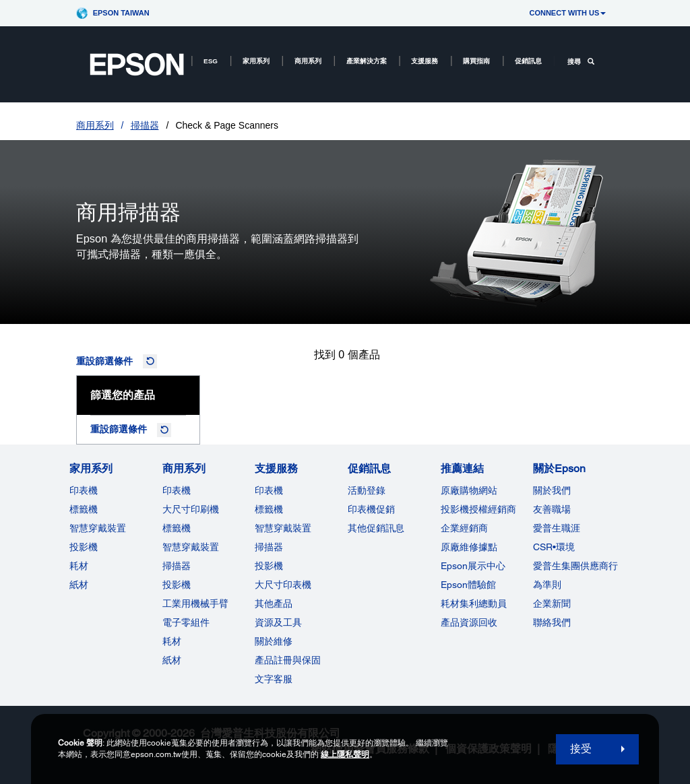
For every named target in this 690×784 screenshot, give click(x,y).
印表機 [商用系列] (177, 490)
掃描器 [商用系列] (177, 566)
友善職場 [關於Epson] (552, 509)
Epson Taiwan (121, 13)
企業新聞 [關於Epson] (552, 603)
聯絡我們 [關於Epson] (552, 622)
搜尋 (581, 62)
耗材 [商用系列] (172, 641)
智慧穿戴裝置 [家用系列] (98, 528)
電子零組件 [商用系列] (186, 622)
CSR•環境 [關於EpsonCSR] (554, 547)
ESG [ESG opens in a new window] (211, 61)
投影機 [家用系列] (84, 547)
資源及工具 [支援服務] (278, 622)
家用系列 (256, 61)
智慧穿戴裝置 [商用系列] (191, 547)
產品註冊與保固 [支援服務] (288, 660)
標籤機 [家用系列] (84, 509)
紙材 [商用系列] (172, 660)
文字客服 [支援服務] (274, 679)
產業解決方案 (367, 61)
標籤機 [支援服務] (269, 509)
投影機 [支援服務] (269, 566)
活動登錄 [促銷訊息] (367, 490)
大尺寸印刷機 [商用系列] (191, 509)
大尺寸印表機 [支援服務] (283, 585)
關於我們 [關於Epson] (552, 490)
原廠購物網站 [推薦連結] (469, 490)
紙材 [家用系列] (79, 585)
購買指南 (476, 61)
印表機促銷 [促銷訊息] (371, 509)
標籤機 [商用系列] (177, 528)
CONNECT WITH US (567, 13)
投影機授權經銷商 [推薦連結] (478, 509)
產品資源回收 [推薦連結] (469, 622)
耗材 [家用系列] (79, 566)
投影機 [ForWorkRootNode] (177, 585)
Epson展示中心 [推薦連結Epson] (473, 566)
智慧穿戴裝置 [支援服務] (283, 528)
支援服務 (425, 61)
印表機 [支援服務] (269, 490)
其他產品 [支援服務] (274, 603)
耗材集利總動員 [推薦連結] (474, 603)
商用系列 (308, 61)
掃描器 (145, 125)
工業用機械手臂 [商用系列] (195, 603)
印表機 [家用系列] (84, 490)
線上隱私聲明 (345, 754)
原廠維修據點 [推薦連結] (469, 547)
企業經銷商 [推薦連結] (464, 528)
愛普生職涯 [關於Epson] (557, 528)
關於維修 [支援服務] (274, 641)
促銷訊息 (528, 61)
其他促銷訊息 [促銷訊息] (376, 528)
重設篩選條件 (104, 361)
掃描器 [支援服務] (269, 547)
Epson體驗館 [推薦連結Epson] (468, 585)
